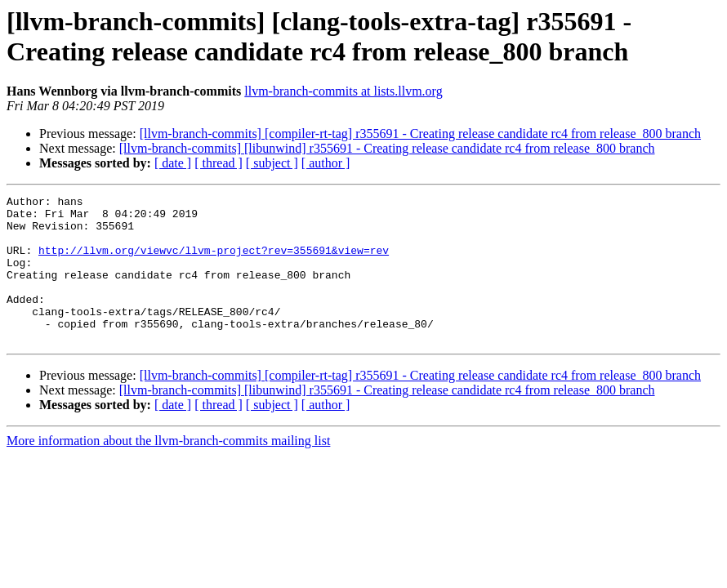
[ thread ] (219, 163)
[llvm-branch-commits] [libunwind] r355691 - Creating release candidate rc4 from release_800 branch (387, 148)
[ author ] (326, 163)
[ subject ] (272, 163)
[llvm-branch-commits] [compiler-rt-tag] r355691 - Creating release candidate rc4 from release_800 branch (420, 134)
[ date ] (173, 163)
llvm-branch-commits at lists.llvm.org (343, 91)
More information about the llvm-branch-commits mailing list (168, 470)
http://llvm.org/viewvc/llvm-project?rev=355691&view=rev (214, 262)
